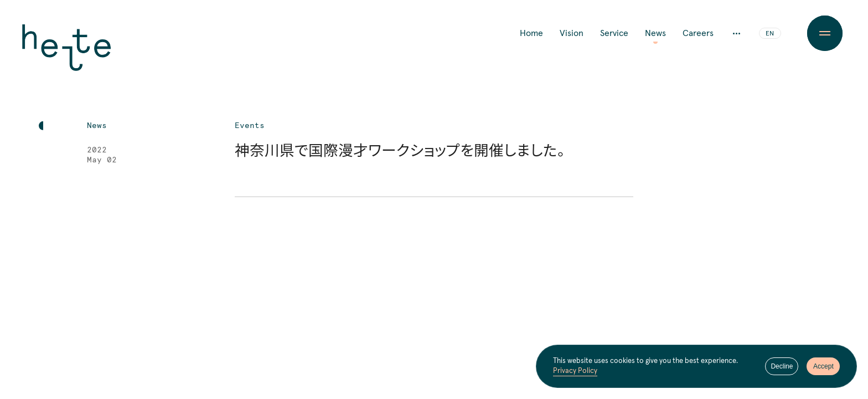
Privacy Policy (575, 371)
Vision (572, 33)
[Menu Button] (825, 33)
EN (770, 34)
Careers (698, 33)
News (655, 33)
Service (614, 33)
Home (531, 33)
